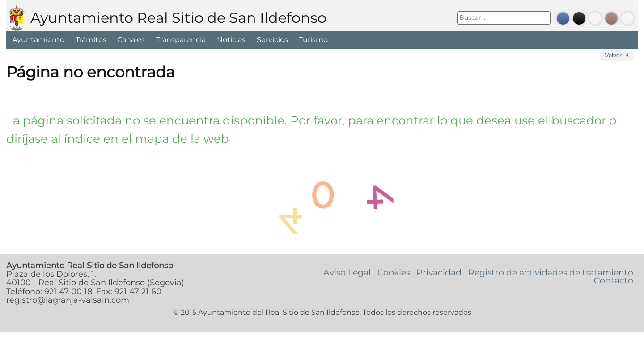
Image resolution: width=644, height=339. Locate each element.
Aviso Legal (347, 272)
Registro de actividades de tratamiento (551, 272)
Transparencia (181, 40)
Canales (131, 40)
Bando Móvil (627, 18)
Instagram (611, 18)
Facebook (563, 18)
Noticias (231, 40)
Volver (613, 55)
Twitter (579, 18)
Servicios (272, 40)
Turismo (313, 40)
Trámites (91, 40)
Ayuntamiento (38, 40)
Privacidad (439, 272)
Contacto (614, 280)
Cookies (394, 272)
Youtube (595, 18)
